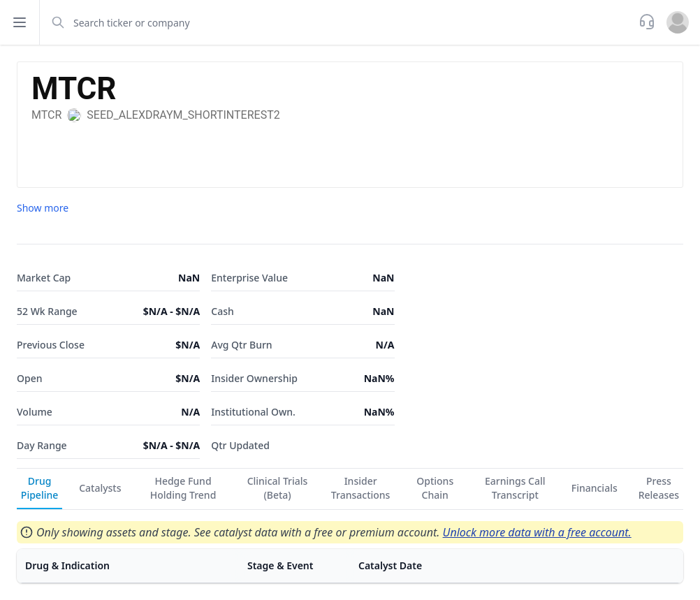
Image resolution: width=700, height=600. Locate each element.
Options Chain (435, 488)
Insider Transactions (361, 488)
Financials (595, 488)
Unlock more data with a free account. (537, 532)
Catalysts (100, 488)
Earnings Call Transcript (515, 488)
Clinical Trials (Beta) (278, 488)
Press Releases (659, 488)
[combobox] (338, 22)
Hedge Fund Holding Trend (183, 488)
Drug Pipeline (39, 488)
